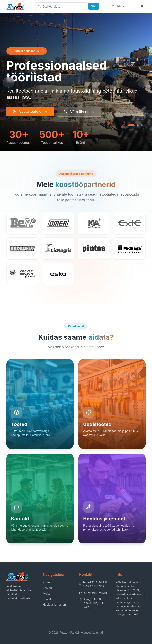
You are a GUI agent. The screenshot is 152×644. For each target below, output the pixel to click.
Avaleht (48, 582)
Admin (118, 6)
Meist (46, 593)
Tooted (47, 588)
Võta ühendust (79, 112)
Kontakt (48, 599)
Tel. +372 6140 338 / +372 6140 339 (94, 584)
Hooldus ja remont (55, 605)
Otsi (93, 6)
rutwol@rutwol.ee (93, 593)
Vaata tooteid (30, 111)
